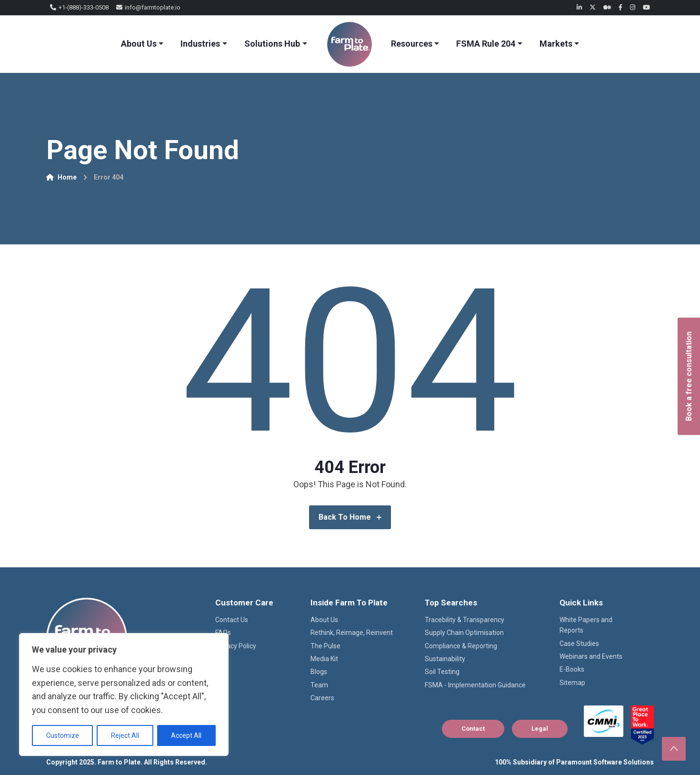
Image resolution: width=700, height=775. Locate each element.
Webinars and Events (591, 656)
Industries (200, 44)
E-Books (572, 669)
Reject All (125, 735)
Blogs (319, 672)
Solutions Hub (272, 44)
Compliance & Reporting (461, 646)
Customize (63, 735)
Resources (412, 44)
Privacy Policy (236, 646)
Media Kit (324, 659)
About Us (139, 44)
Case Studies (579, 644)
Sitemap (572, 683)
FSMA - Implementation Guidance (475, 685)
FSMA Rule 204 (486, 44)
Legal (540, 729)
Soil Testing (442, 672)
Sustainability (445, 659)
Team (319, 685)
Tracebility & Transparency (465, 620)
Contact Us (232, 620)
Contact (473, 729)
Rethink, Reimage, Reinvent (352, 633)
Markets (556, 44)
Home (61, 177)
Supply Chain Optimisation (464, 633)
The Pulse (325, 646)
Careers (322, 698)
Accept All (186, 735)
